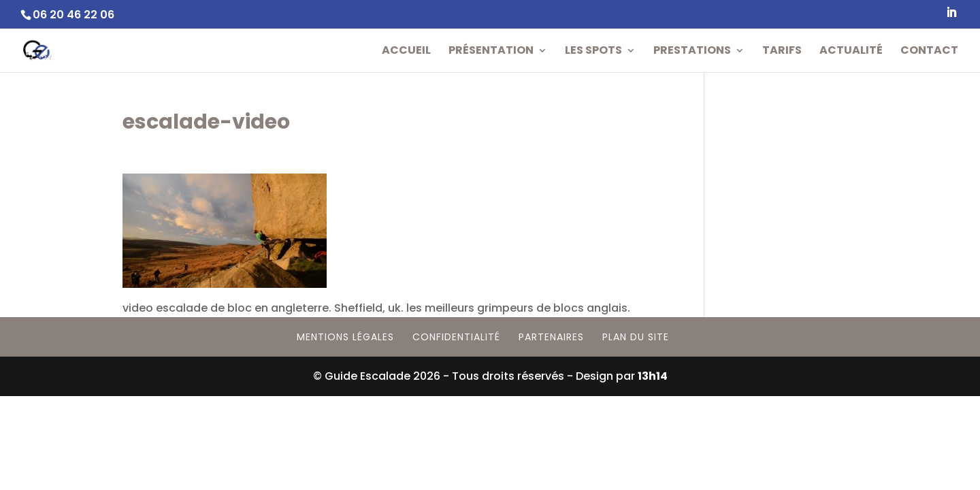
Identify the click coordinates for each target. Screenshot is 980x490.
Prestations (692, 52)
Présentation (491, 52)
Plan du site (636, 337)
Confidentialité (456, 337)
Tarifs (782, 52)
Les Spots (593, 52)
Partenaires (551, 337)
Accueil (406, 52)
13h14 (653, 376)
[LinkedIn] (951, 16)
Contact (929, 52)
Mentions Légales (345, 337)
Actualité (851, 52)
